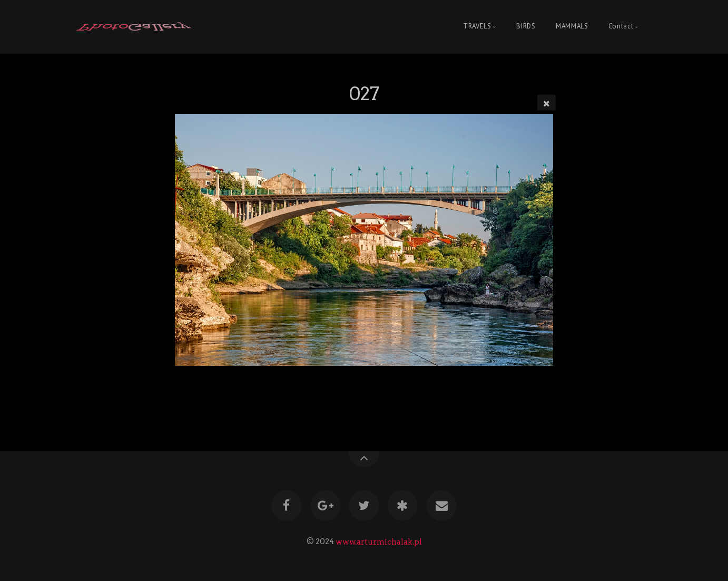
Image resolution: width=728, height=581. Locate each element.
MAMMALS (572, 27)
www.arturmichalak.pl (379, 541)
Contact (621, 27)
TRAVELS (477, 27)
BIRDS (526, 27)
